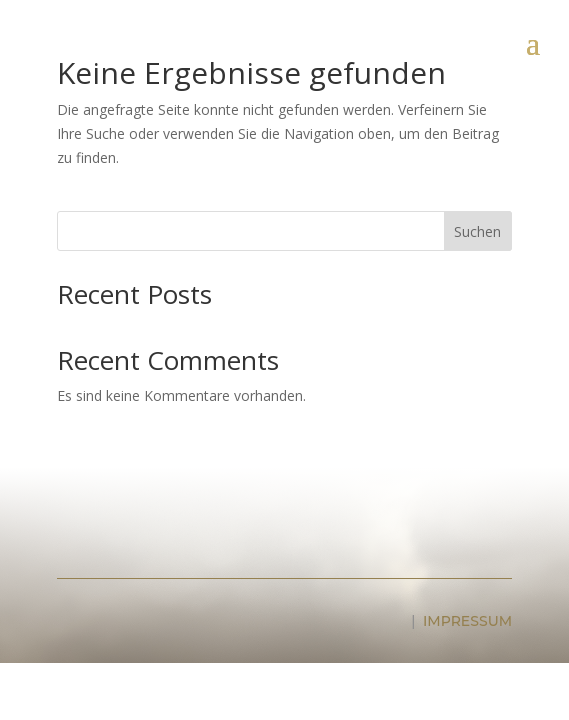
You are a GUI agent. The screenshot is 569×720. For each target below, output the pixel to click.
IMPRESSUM (467, 621)
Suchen (477, 231)
